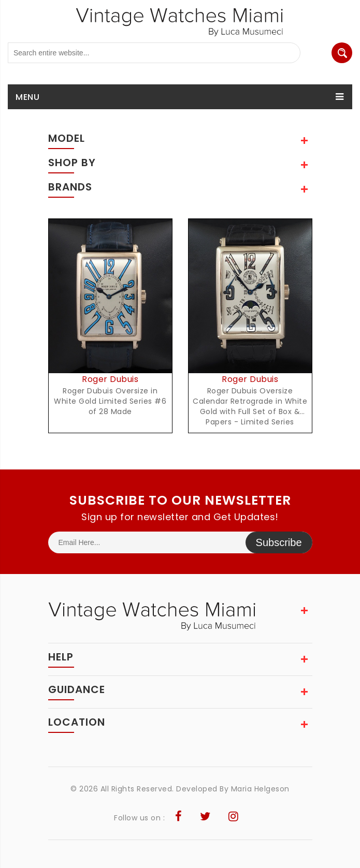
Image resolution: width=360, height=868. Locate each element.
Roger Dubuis (110, 379)
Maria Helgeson (260, 789)
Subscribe (279, 542)
